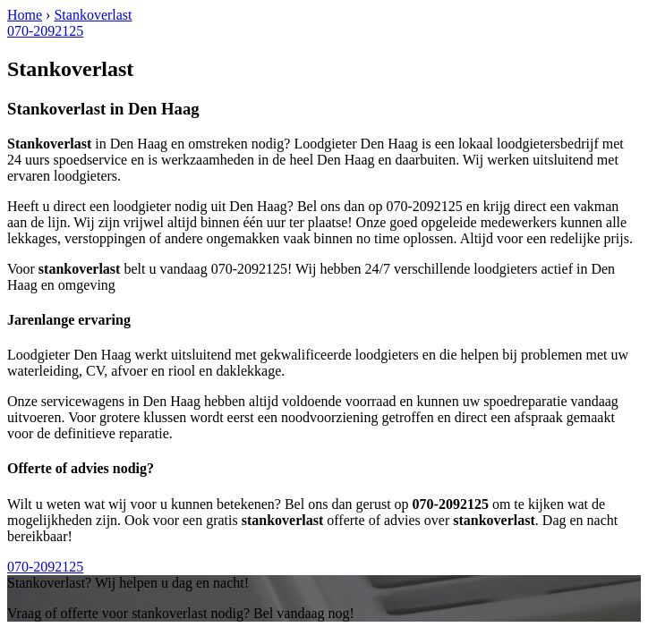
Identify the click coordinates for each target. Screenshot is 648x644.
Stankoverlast (93, 15)
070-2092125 (45, 31)
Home (25, 15)
